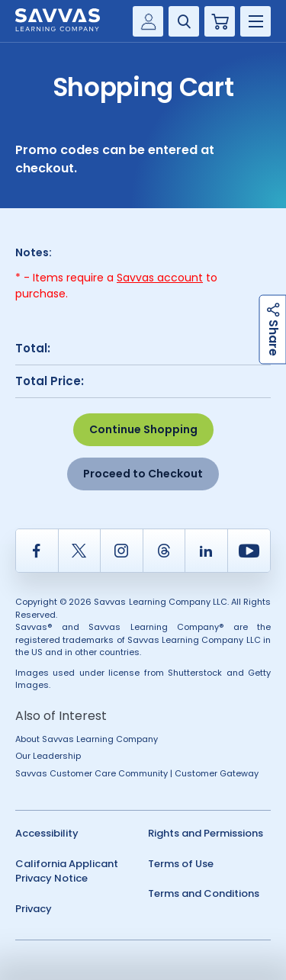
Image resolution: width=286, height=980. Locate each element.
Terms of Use (181, 864)
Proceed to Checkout (143, 474)
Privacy (34, 909)
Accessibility (47, 833)
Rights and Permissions (206, 833)
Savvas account (160, 278)
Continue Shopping (143, 429)
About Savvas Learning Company (87, 739)
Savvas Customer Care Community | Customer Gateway (137, 773)
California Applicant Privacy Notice (67, 871)
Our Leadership (48, 756)
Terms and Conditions (204, 893)
